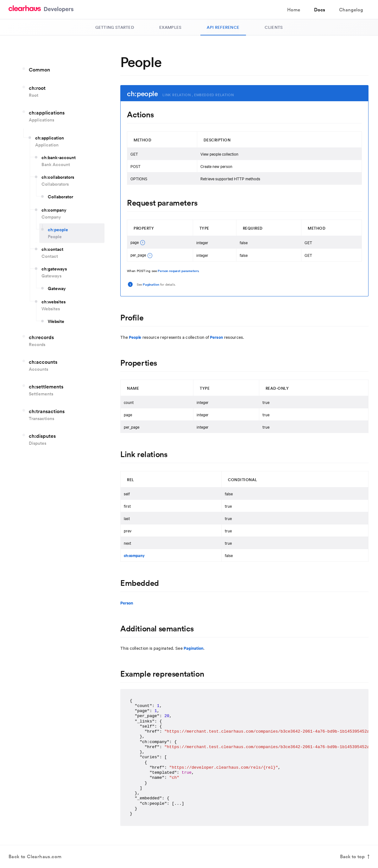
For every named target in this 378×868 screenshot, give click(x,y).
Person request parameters (178, 271)
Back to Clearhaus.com (35, 857)
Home (294, 10)
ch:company (134, 555)
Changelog (351, 10)
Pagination (151, 284)
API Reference (223, 27)
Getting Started (115, 27)
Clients (274, 27)
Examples (170, 27)
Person (216, 337)
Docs (320, 10)
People (135, 337)
